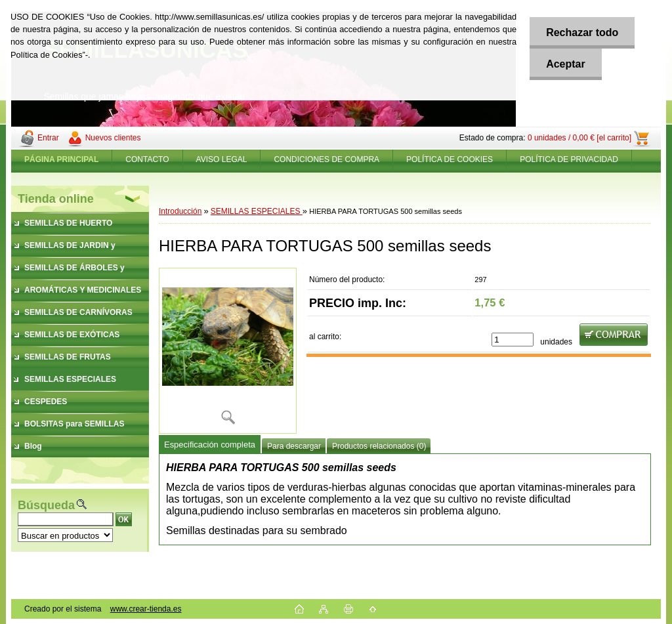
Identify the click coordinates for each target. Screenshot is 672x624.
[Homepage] (62, 159)
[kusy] (513, 340)
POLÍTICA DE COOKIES (450, 159)
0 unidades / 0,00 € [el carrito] (579, 138)
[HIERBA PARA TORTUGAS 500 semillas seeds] (228, 351)
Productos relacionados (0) (379, 446)
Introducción (180, 211)
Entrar (48, 138)
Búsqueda (46, 505)
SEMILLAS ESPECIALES (257, 211)
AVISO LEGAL (222, 159)
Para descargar (294, 446)
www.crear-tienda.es (146, 609)
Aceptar (566, 64)
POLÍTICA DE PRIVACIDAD (569, 159)
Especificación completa (210, 445)
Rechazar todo (582, 32)
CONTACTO (147, 159)
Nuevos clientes (113, 138)
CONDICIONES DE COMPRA (326, 159)
